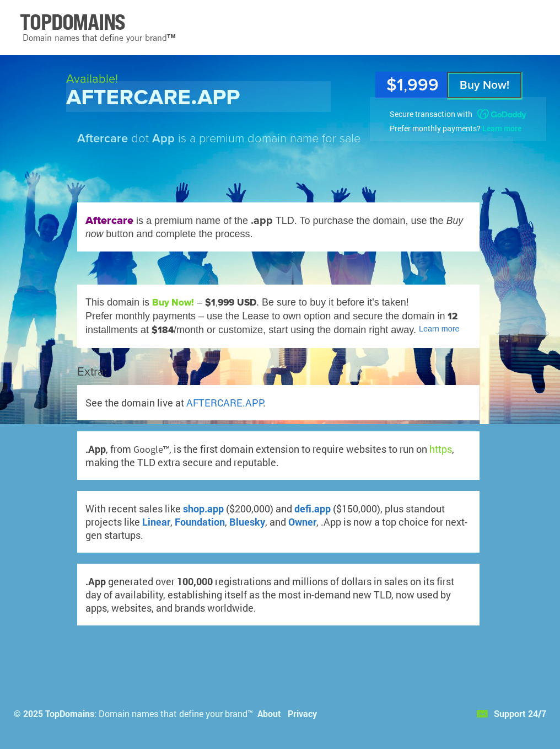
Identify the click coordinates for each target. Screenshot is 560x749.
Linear (156, 522)
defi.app (313, 509)
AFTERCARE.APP (225, 403)
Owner (302, 522)
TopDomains (70, 713)
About (269, 713)
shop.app (203, 509)
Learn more (502, 128)
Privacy (302, 713)
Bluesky (247, 522)
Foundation (200, 522)
